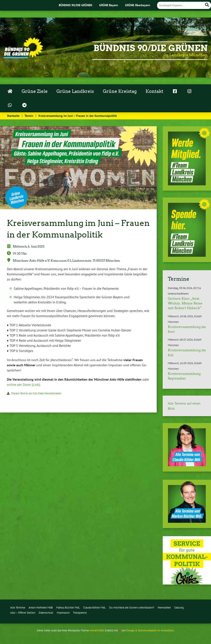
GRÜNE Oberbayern (138, 5)
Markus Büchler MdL (68, 608)
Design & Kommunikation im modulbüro (150, 630)
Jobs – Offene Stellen (23, 613)
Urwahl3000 (97, 630)
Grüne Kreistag (120, 91)
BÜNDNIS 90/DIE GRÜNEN (75, 5)
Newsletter (164, 608)
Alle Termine (18, 608)
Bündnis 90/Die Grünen (151, 48)
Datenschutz (46, 613)
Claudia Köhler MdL (94, 608)
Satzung (179, 608)
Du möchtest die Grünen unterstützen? (132, 608)
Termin (29, 116)
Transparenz (80, 613)
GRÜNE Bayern (109, 5)
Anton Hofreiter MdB (41, 608)
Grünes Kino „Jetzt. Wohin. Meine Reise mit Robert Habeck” (185, 303)
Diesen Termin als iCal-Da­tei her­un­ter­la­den (36, 393)
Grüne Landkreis (75, 91)
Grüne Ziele (35, 91)
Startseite (13, 116)
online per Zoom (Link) (23, 384)
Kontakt (154, 91)
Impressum (63, 613)
